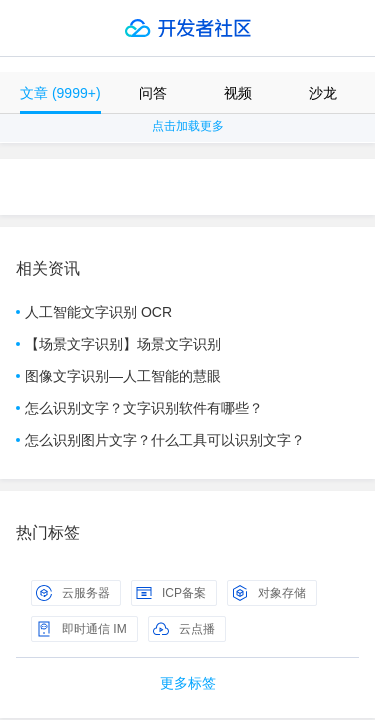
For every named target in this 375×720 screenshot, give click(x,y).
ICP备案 (171, 593)
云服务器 (73, 593)
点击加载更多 (188, 126)
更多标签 (188, 683)
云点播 (184, 629)
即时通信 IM (81, 629)
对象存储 (269, 593)
